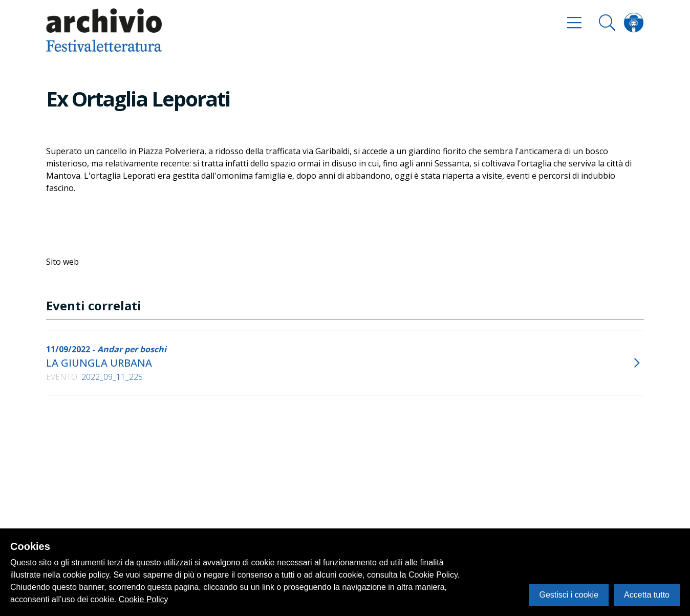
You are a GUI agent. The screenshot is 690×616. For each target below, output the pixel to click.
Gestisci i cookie (569, 595)
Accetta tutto (647, 595)
